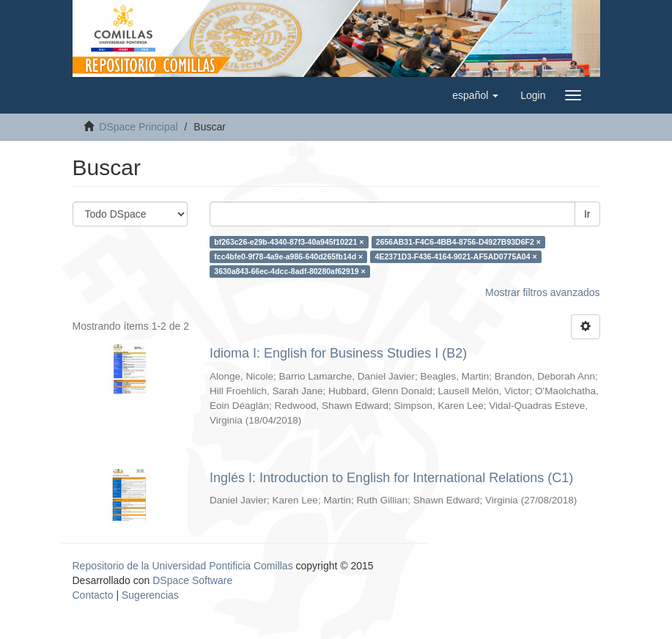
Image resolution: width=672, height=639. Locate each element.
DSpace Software (192, 580)
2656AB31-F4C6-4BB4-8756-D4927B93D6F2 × (458, 242)
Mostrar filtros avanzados (542, 292)
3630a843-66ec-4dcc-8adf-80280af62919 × (289, 271)
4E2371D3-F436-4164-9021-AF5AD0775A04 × (456, 256)
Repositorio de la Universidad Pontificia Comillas (183, 566)
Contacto (93, 595)
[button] (475, 95)
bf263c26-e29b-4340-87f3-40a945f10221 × (289, 242)
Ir (587, 214)
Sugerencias (150, 595)
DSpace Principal (138, 127)
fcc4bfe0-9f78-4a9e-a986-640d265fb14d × (288, 256)
